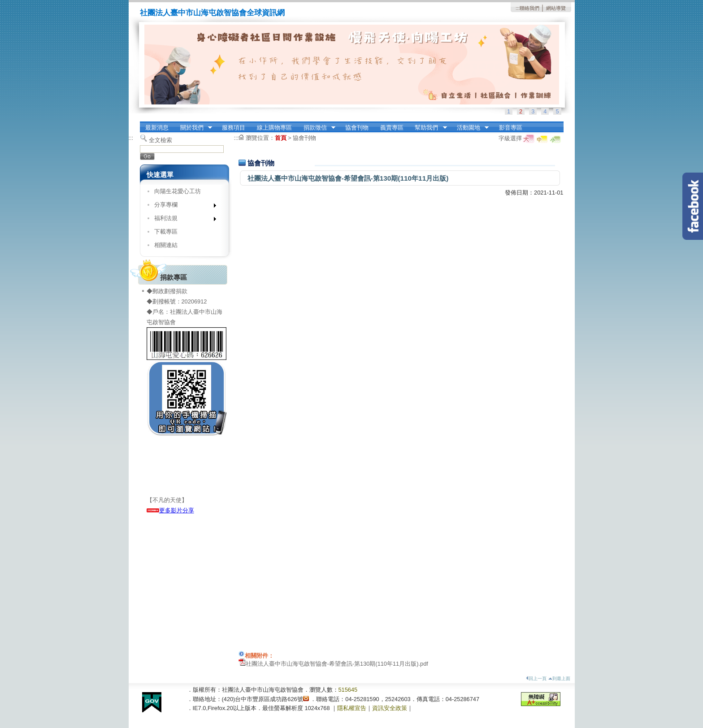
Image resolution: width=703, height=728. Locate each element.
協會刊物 (357, 128)
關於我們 (193, 128)
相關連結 (166, 245)
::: (518, 8)
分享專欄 (182, 206)
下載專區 (166, 232)
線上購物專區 (274, 128)
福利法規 (182, 220)
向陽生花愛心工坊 (178, 191)
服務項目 (234, 128)
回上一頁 (536, 678)
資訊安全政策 (390, 708)
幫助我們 (428, 128)
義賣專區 (392, 128)
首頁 (281, 138)
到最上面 (559, 678)
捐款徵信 (317, 128)
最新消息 (157, 128)
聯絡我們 (529, 8)
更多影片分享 (170, 510)
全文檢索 (161, 140)
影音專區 (511, 128)
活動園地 (470, 128)
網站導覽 (556, 8)
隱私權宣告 (352, 708)
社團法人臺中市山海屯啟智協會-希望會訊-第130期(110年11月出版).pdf (337, 664)
